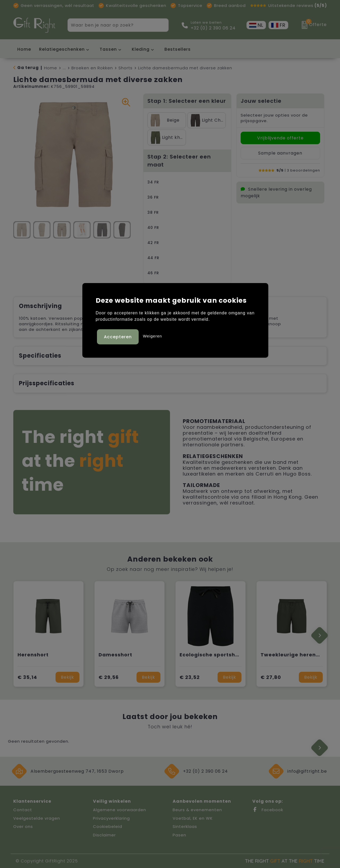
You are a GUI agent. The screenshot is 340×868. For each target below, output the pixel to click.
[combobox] (112, 25)
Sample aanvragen (280, 153)
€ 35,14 (27, 677)
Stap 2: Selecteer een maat (179, 161)
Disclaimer (104, 835)
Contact (23, 810)
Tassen (108, 49)
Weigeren (152, 335)
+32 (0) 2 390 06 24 (213, 28)
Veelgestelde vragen (37, 818)
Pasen (179, 835)
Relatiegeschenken (62, 49)
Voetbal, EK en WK (193, 818)
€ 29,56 (109, 677)
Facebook (268, 810)
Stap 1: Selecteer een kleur (187, 101)
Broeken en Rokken (92, 68)
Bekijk (67, 677)
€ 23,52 (190, 677)
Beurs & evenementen (197, 810)
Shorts (126, 68)
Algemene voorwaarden (120, 810)
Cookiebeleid (108, 826)
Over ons (23, 826)
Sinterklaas (185, 826)
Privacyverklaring (111, 818)
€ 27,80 (271, 677)
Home (51, 68)
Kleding (141, 49)
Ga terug (28, 68)
